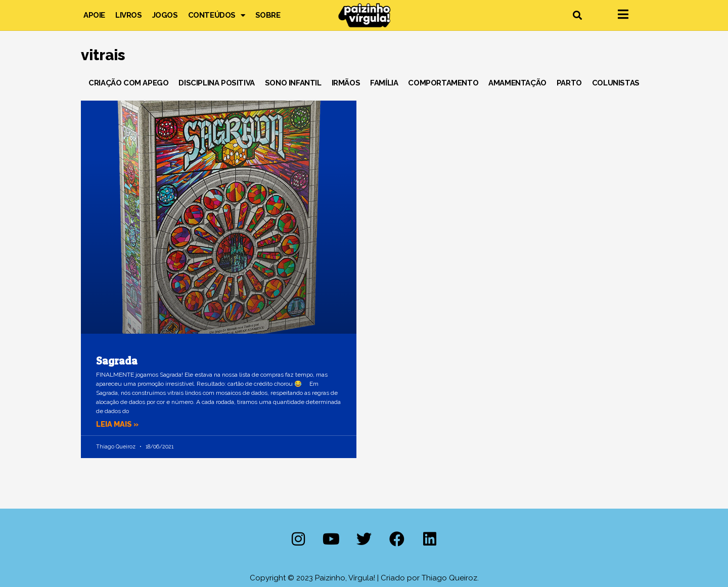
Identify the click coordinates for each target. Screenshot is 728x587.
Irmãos (346, 83)
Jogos (165, 15)
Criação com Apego (128, 83)
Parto (569, 83)
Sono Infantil (293, 83)
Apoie (94, 15)
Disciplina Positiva (216, 83)
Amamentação (517, 83)
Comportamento (443, 83)
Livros (129, 15)
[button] (577, 15)
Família (384, 83)
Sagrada (117, 361)
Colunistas (616, 83)
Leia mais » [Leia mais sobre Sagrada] (118, 424)
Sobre (268, 15)
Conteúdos (217, 15)
